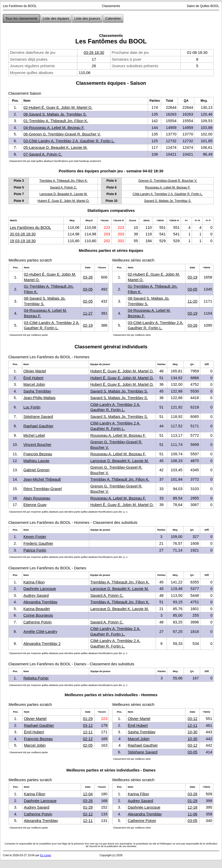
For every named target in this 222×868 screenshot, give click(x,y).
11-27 (88, 313)
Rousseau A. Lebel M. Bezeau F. (168, 188)
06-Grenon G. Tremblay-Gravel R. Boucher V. (62, 134)
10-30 (192, 732)
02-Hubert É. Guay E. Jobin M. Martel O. (58, 107)
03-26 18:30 (94, 53)
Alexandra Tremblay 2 (42, 644)
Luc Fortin (32, 407)
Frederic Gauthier (38, 543)
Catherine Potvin (38, 622)
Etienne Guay (35, 505)
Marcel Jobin (34, 384)
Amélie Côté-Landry (40, 632)
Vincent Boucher (37, 445)
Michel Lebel (34, 435)
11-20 (192, 301)
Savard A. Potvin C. (63, 188)
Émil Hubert (34, 378)
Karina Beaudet (37, 609)
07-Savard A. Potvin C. (43, 154)
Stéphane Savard (38, 417)
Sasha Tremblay (37, 391)
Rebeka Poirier (36, 678)
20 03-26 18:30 (23, 234)
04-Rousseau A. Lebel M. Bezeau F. (54, 128)
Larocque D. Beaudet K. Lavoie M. (63, 194)
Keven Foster (35, 537)
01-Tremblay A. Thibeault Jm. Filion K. (56, 121)
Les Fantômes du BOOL (31, 228)
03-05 (88, 289)
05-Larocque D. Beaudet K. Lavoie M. (55, 147)
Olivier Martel (35, 371)
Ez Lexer (46, 855)
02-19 (88, 325)
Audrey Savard (36, 595)
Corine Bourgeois (38, 615)
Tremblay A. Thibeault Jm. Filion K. (63, 181)
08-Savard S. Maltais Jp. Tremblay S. (55, 114)
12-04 (88, 794)
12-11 (88, 732)
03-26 (88, 277)
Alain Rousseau (37, 498)
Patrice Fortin (35, 550)
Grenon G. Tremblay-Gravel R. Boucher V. (168, 181)
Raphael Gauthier (39, 426)
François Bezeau (38, 454)
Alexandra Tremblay (40, 602)
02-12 (88, 739)
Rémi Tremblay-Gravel (43, 489)
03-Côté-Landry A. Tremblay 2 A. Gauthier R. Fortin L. (69, 141)
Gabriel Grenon (37, 470)
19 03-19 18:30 (23, 241)
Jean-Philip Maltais (40, 398)
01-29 (88, 719)
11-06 (192, 814)
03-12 (88, 725)
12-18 (192, 807)
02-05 (88, 301)
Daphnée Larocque (40, 589)
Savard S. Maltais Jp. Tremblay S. (168, 201)
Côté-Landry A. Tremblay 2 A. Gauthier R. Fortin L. (168, 194)
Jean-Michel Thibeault (42, 479)
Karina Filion (34, 582)
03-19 (192, 277)
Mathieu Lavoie (36, 461)
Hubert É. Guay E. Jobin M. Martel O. (64, 201)
